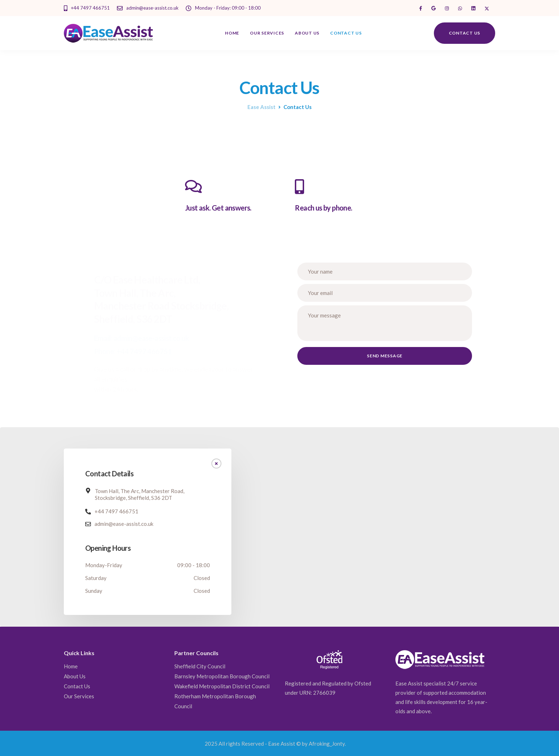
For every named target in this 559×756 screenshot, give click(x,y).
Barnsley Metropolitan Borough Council (222, 676)
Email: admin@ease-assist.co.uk (142, 338)
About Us (307, 33)
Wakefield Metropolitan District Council (222, 686)
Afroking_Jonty (327, 744)
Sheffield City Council (200, 666)
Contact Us (346, 33)
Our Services (267, 33)
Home (232, 33)
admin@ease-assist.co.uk (124, 524)
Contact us (465, 33)
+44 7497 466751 (116, 511)
